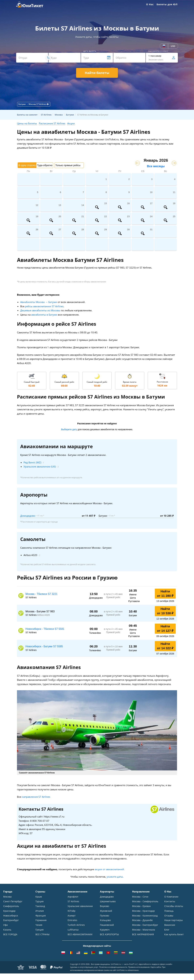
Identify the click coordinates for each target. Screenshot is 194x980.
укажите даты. (115, 877)
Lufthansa (73, 930)
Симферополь (11, 906)
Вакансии (170, 925)
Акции (71, 123)
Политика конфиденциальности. (113, 967)
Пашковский (107, 925)
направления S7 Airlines (36, 797)
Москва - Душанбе (142, 920)
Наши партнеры (174, 920)
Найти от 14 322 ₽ (165, 646)
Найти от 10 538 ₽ (165, 611)
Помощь (169, 911)
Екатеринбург (11, 920)
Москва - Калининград (145, 916)
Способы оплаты (174, 906)
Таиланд (40, 906)
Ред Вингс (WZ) (32, 462)
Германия (41, 920)
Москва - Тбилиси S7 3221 (41, 594)
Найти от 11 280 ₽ (165, 594)
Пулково (105, 916)
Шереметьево (108, 901)
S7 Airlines (73, 901)
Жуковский (106, 911)
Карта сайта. (156, 967)
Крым (39, 897)
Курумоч (105, 930)
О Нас (150, 4)
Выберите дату (69, 429)
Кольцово (105, 920)
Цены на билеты (27, 123)
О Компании (171, 897)
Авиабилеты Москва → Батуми (39, 302)
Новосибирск (11, 916)
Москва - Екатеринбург (145, 925)
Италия (40, 911)
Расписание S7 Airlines (52, 123)
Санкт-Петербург (13, 901)
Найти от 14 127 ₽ (165, 629)
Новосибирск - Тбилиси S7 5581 (45, 629)
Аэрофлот (73, 897)
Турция (40, 901)
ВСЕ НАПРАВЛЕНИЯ (143, 935)
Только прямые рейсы (68, 165)
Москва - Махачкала (144, 930)
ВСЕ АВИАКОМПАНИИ (80, 935)
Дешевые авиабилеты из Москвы (40, 310)
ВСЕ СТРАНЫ (42, 935)
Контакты (170, 901)
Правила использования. (139, 967)
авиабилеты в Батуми (44, 315)
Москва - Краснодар (143, 911)
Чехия (39, 925)
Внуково (105, 906)
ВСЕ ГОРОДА (10, 935)
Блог (167, 930)
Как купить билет (174, 935)
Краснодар (9, 911)
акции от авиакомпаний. (110, 869)
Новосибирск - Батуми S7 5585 (44, 646)
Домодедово (28, 516)
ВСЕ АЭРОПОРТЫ (109, 935)
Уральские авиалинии (80, 906)
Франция (41, 916)
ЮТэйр (72, 911)
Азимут (72, 916)
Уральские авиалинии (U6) (40, 466)
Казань (7, 930)
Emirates (72, 920)
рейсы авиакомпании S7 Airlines (44, 306)
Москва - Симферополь (145, 901)
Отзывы (169, 916)
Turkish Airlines (76, 925)
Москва (7, 897)
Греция (40, 930)
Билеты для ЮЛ (167, 4)
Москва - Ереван (141, 906)
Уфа (5, 925)
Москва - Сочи (140, 897)
